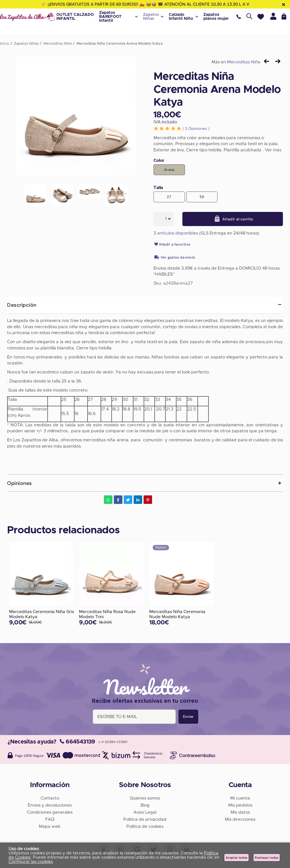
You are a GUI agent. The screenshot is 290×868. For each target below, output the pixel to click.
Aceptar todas (236, 858)
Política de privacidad (145, 819)
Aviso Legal (145, 812)
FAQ (50, 819)
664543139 (77, 742)
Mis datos (240, 812)
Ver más (273, 150)
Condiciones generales (50, 812)
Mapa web (50, 826)
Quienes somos (145, 798)
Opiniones (196, 129)
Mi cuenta (240, 798)
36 (202, 197)
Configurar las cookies (31, 862)
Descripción (22, 305)
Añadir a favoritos (172, 244)
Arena (169, 170)
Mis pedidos (240, 805)
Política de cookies (145, 826)
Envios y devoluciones (50, 805)
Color (159, 161)
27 (169, 197)
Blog (145, 805)
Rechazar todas (267, 858)
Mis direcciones (240, 819)
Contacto (50, 798)
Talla (158, 188)
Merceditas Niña (244, 62)
